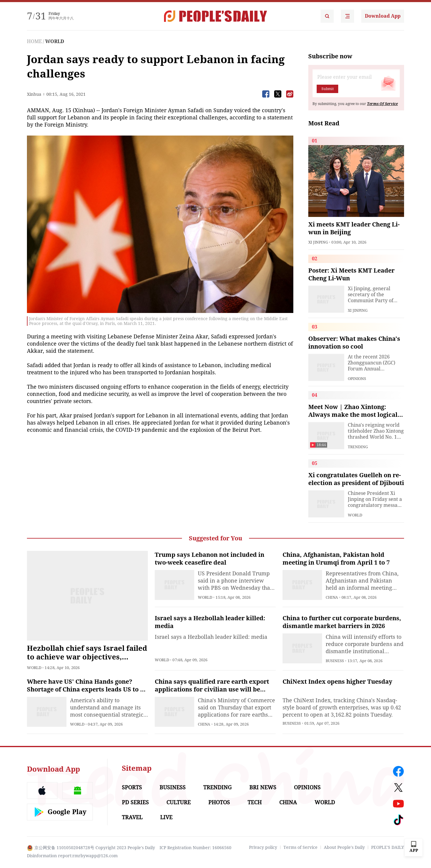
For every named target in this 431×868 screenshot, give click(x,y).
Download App (383, 16)
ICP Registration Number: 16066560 (195, 848)
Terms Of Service (382, 104)
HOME (34, 41)
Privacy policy (263, 847)
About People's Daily (344, 847)
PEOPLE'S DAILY (388, 847)
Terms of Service (301, 847)
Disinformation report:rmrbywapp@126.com (72, 856)
